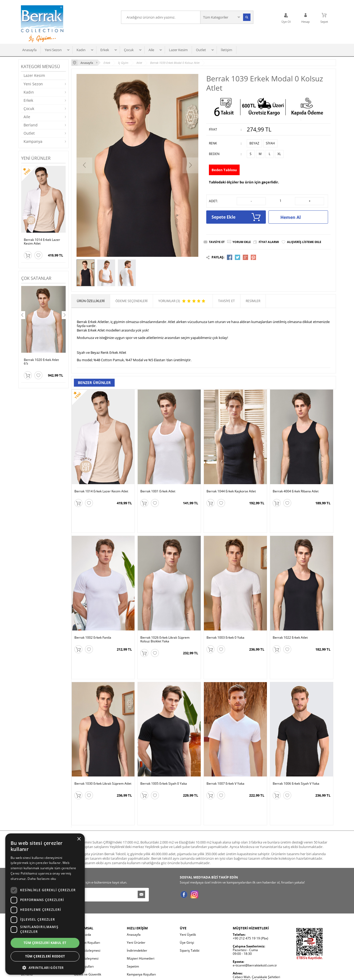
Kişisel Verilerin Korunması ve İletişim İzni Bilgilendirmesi (96, 928)
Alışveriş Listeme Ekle (304, 242)
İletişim (227, 50)
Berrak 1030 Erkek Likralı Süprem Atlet (103, 746)
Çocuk (129, 50)
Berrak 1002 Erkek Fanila (93, 619)
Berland (31, 125)
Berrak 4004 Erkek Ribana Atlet (296, 491)
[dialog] (45, 904)
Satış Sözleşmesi (86, 902)
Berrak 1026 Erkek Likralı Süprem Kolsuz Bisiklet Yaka (165, 621)
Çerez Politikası (85, 937)
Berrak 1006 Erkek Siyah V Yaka (296, 746)
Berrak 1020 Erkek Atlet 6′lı (41, 362)
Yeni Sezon (53, 50)
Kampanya (33, 141)
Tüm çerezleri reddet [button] (45, 956)
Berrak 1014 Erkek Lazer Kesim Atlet (42, 242)
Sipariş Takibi (190, 894)
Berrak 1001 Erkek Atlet (158, 491)
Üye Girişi (187, 886)
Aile (151, 50)
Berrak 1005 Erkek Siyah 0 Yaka (164, 746)
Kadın (81, 50)
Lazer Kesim (178, 50)
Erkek (105, 50)
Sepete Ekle (236, 217)
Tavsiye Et (217, 242)
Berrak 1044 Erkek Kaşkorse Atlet (231, 491)
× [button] (79, 839)
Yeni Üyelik (188, 878)
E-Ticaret (161, 973)
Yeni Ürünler (136, 886)
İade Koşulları (84, 910)
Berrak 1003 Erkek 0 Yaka (225, 619)
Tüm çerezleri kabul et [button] (45, 943)
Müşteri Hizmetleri (141, 902)
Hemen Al (301, 217)
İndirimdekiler (137, 894)
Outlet (201, 50)
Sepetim (133, 910)
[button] (45, 967)
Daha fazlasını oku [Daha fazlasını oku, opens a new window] (42, 879)
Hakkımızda (82, 878)
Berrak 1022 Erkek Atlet (290, 619)
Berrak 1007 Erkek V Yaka (225, 746)
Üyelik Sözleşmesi (87, 894)
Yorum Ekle (242, 242)
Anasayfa (29, 50)
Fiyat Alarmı (269, 242)
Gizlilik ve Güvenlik (88, 918)
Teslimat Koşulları (87, 886)
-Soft (149, 973)
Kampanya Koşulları (141, 918)
